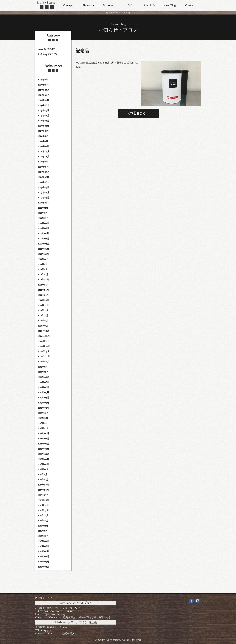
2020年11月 (43, 326)
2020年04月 (44, 357)
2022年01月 (43, 259)
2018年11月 (43, 423)
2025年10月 (43, 85)
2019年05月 (43, 392)
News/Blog (170, 5)
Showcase (88, 5)
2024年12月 (43, 136)
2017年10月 (43, 480)
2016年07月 (43, 551)
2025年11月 (43, 80)
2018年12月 (43, 418)
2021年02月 (43, 310)
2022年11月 (43, 213)
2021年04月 (43, 300)
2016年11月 (43, 531)
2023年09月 (44, 172)
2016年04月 (43, 567)
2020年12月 (43, 321)
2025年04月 (44, 116)
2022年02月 (43, 254)
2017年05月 (43, 505)
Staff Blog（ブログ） (48, 54)
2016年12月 (43, 526)
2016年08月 (43, 546)
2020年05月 (44, 351)
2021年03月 (43, 305)
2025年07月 (43, 100)
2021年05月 (43, 295)
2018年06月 (43, 444)
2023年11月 (43, 162)
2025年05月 (43, 110)
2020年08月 (44, 336)
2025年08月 (44, 95)
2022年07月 (43, 233)
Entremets (109, 5)
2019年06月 (43, 387)
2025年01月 (43, 131)
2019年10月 (43, 372)
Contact (190, 5)
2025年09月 (44, 90)
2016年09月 (43, 541)
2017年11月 (43, 474)
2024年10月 (43, 146)
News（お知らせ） (47, 49)
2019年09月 (43, 377)
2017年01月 (43, 521)
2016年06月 (43, 557)
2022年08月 (43, 228)
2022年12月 (43, 208)
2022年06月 (43, 239)
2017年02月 (43, 516)
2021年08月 (43, 280)
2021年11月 (43, 269)
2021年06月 (43, 290)
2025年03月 (43, 121)
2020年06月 (44, 346)
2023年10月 (43, 167)
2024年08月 (44, 157)
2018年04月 (43, 454)
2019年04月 (43, 398)
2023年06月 (44, 182)
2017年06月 (43, 500)
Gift (129, 5)
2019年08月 (43, 382)
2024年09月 (44, 151)
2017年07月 (43, 495)
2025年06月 (44, 105)
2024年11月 (43, 141)
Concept (68, 5)
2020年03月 (44, 362)
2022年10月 (43, 218)
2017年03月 (43, 510)
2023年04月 (44, 192)
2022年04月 (43, 244)
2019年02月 (43, 408)
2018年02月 (43, 464)
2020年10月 (43, 331)
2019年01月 (43, 413)
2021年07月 (43, 285)
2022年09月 (43, 223)
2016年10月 (43, 536)
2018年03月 (43, 459)
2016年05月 (43, 562)
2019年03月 (43, 403)
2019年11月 (43, 367)
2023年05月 (43, 187)
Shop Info (149, 5)
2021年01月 (43, 316)
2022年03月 (43, 249)
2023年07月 (43, 177)
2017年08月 (43, 490)
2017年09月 (43, 485)
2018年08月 (43, 439)
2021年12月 (43, 264)
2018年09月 (43, 433)
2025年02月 (43, 126)
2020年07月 (44, 341)
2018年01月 (43, 469)
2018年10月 (43, 428)
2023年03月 (43, 198)
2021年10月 (43, 274)
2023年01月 (43, 203)
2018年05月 (43, 449)
